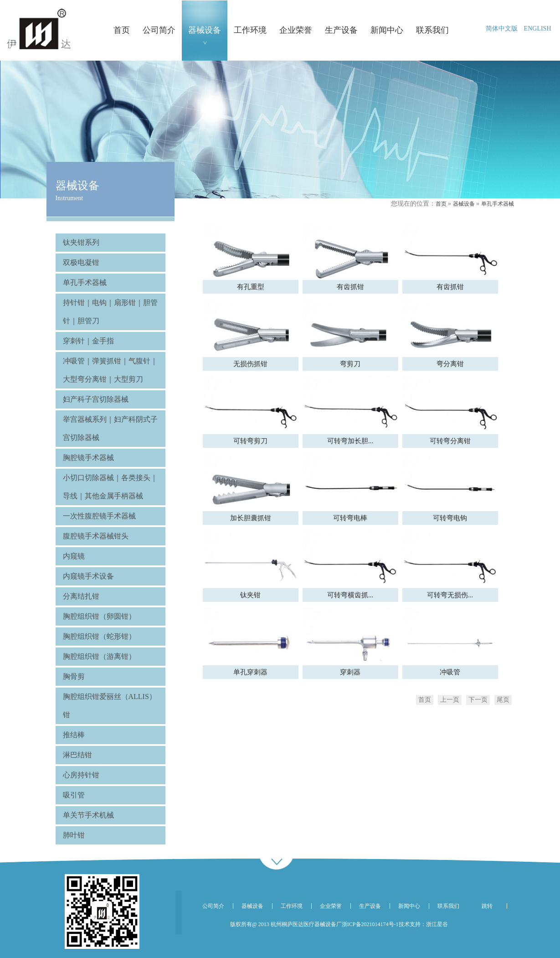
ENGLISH (538, 28)
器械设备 (464, 204)
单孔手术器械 (498, 204)
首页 (441, 204)
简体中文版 (502, 28)
